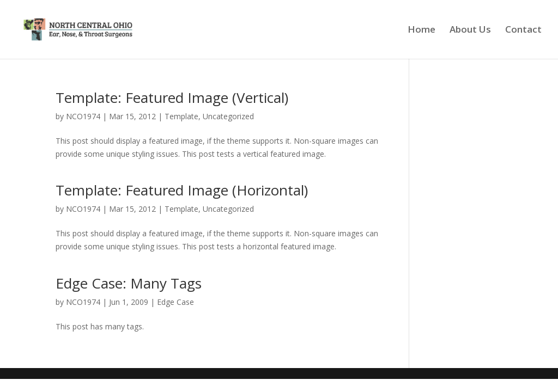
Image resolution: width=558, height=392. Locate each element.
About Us (470, 30)
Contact (523, 30)
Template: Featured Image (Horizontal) (182, 190)
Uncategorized (228, 116)
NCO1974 (83, 116)
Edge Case (175, 302)
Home (421, 30)
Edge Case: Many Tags (129, 283)
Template (181, 116)
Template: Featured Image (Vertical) (172, 97)
